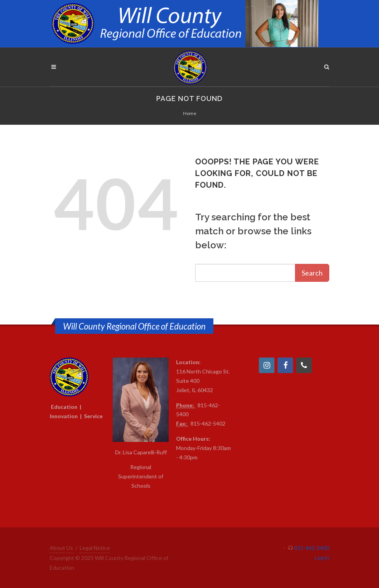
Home (190, 113)
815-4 (205, 405)
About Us (61, 548)
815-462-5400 (312, 548)
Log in (322, 557)
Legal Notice (95, 548)
